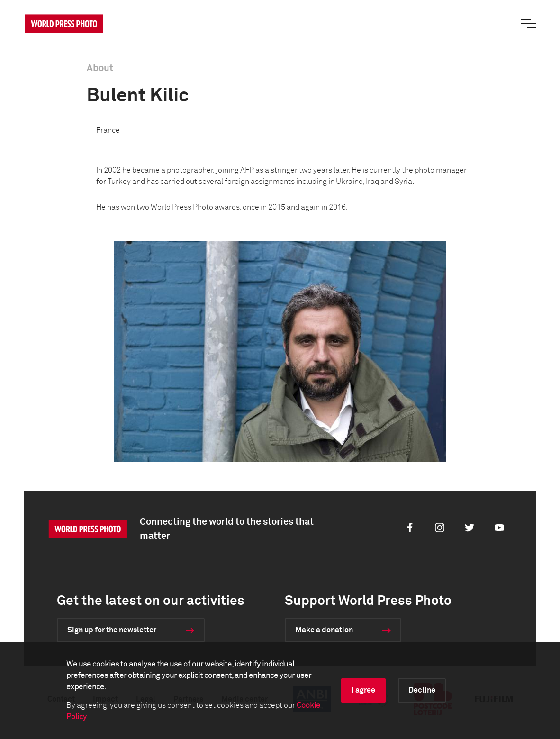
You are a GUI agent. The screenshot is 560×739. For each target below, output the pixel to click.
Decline (422, 690)
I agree (363, 690)
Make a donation (324, 630)
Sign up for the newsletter (112, 630)
